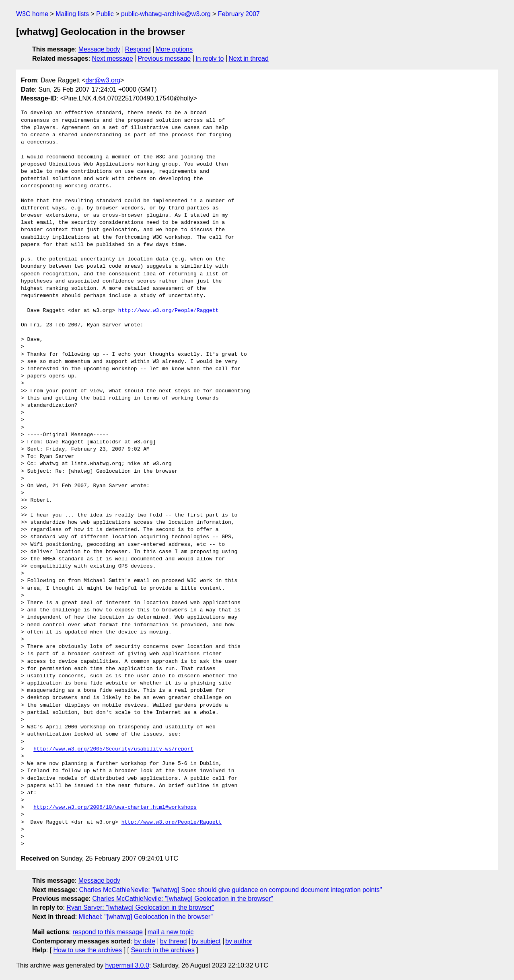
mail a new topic (171, 932)
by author (239, 941)
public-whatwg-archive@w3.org (166, 14)
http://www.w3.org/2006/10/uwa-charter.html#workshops (115, 808)
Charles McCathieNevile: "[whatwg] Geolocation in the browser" (183, 899)
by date (144, 941)
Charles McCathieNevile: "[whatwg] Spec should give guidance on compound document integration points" (231, 890)
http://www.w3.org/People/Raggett (169, 311)
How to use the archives (87, 950)
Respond (138, 49)
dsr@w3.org (103, 80)
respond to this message (107, 932)
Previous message (164, 58)
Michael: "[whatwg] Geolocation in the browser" (146, 917)
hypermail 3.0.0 (127, 965)
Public (105, 14)
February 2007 (239, 14)
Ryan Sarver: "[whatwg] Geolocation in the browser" (140, 907)
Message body (99, 49)
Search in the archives (162, 950)
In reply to (210, 58)
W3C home (32, 14)
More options (174, 49)
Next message (113, 58)
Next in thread (249, 58)
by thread (174, 941)
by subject (206, 941)
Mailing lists (72, 14)
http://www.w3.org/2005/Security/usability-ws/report (113, 749)
